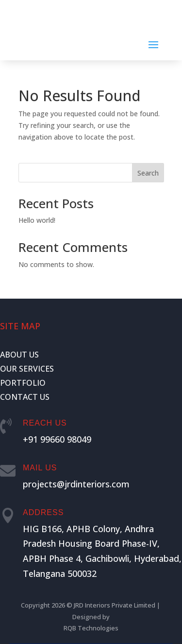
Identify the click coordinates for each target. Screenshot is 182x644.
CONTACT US (25, 397)
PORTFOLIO (23, 383)
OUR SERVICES (27, 369)
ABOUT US (19, 355)
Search (148, 173)
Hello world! (37, 220)
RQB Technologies (91, 628)
